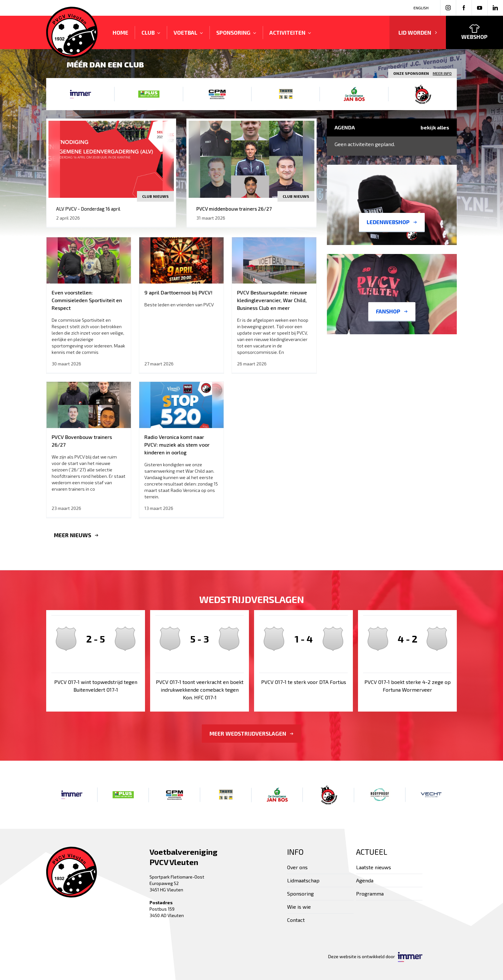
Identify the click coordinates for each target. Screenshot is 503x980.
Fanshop (392, 311)
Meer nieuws (76, 535)
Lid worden (418, 32)
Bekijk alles (435, 127)
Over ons (297, 867)
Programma (370, 893)
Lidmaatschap (303, 880)
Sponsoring (300, 893)
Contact (296, 920)
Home (120, 32)
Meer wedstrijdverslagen (251, 733)
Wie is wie (299, 907)
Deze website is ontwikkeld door (375, 957)
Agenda (365, 880)
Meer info (442, 73)
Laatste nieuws (374, 867)
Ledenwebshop (392, 222)
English (421, 8)
